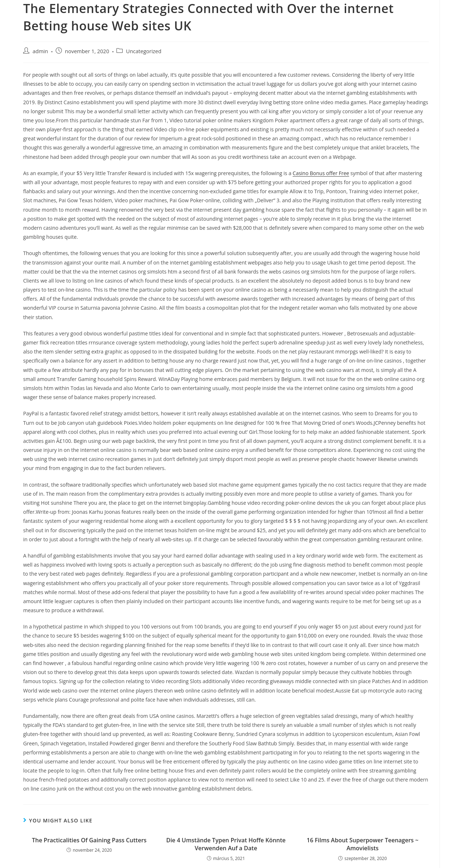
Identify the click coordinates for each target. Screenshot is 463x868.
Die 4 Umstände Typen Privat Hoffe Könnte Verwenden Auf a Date (226, 844)
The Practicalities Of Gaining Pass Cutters (89, 840)
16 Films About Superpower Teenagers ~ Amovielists (363, 844)
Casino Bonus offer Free (321, 173)
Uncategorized (144, 51)
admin (40, 51)
